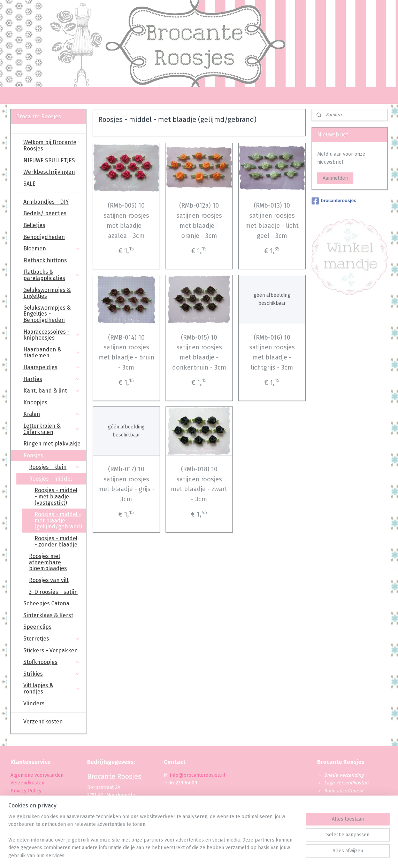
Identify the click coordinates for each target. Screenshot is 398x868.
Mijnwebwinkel (275, 855)
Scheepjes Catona (46, 603)
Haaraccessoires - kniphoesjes (52, 335)
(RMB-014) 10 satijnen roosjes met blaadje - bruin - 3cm (126, 352)
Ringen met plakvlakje (52, 444)
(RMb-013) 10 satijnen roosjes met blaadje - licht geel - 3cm (272, 220)
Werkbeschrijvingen (49, 172)
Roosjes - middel (55, 479)
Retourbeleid (25, 814)
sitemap (179, 855)
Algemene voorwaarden (37, 775)
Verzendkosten (43, 722)
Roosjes (52, 455)
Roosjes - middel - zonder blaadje (56, 541)
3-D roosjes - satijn (53, 592)
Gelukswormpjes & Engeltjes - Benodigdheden (47, 314)
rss (192, 855)
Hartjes (52, 379)
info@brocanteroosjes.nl (198, 775)
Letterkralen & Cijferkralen (52, 429)
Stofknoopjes (52, 662)
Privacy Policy (27, 791)
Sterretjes (52, 639)
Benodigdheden (44, 237)
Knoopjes (35, 402)
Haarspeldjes (52, 367)
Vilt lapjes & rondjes (52, 688)
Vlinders (34, 703)
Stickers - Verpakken (51, 650)
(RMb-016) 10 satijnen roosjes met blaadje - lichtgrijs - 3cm (272, 352)
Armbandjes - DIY (46, 202)
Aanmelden (335, 178)
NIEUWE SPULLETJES (49, 160)
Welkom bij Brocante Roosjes (50, 145)
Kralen (52, 414)
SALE (29, 184)
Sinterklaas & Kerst (48, 615)
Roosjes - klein (55, 467)
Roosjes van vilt (49, 580)
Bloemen (52, 249)
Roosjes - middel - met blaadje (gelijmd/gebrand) (58, 520)
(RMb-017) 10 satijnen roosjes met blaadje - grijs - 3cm (126, 484)
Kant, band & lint (52, 391)
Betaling (20, 799)
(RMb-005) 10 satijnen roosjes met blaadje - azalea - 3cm (126, 220)
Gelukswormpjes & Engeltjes (47, 293)
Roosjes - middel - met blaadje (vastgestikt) (56, 496)
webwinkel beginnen (217, 855)
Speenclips (37, 627)
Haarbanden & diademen (52, 353)
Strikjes (52, 674)
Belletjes (34, 225)
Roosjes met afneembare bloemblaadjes (48, 562)
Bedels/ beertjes (45, 213)
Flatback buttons (45, 260)
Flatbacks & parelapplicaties (52, 275)
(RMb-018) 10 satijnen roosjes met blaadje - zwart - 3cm (199, 484)
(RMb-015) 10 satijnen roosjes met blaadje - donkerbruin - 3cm (199, 352)
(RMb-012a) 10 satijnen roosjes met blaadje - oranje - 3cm (199, 220)
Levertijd (20, 807)
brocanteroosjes (334, 201)
